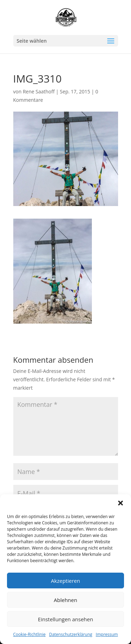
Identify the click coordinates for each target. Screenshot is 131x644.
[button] (121, 503)
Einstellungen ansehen (66, 619)
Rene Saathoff (39, 91)
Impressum (107, 634)
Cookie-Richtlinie (30, 634)
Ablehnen (65, 600)
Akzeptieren (65, 581)
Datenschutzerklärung (71, 634)
